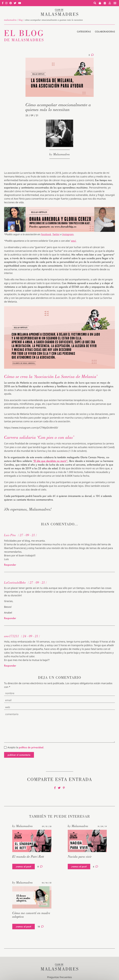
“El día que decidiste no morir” (50, 461)
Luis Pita (10, 535)
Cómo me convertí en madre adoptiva (31, 915)
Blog (21, 20)
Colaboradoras (105, 32)
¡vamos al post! (24, 866)
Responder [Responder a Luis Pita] (10, 565)
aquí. (74, 241)
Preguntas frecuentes (59, 977)
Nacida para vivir (80, 856)
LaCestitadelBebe (15, 582)
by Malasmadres (60, 154)
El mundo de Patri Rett (28, 856)
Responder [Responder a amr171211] (10, 666)
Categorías (84, 32)
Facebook (46, 234)
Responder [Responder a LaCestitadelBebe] (10, 618)
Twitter (56, 234)
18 (41, 927)
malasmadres (10, 20)
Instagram (68, 234)
